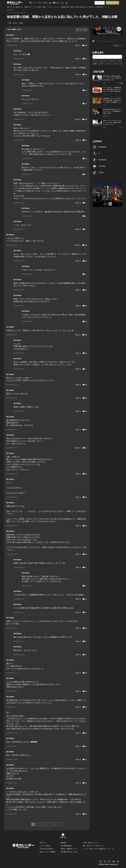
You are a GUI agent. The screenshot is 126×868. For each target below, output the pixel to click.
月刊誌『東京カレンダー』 (91, 843)
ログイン (100, 3)
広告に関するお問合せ (47, 849)
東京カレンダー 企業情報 (47, 852)
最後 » (59, 824)
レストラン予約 (35, 3)
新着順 (14, 29)
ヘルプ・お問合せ (45, 846)
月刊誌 (56, 3)
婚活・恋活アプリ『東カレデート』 (94, 846)
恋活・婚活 (47, 3)
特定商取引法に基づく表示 (69, 852)
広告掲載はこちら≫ (118, 46)
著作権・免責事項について (69, 849)
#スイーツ (102, 64)
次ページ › (50, 824)
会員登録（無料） (112, 3)
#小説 (120, 61)
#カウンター (113, 61)
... (86, 35)
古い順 (19, 29)
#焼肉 (95, 64)
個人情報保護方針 (66, 846)
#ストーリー (104, 61)
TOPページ (43, 843)
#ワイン (96, 61)
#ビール (116, 64)
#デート (109, 64)
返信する (78, 45)
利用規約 (63, 843)
